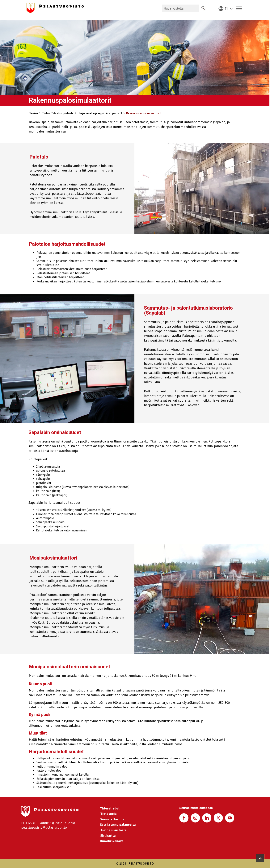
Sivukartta (108, 835)
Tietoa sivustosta (113, 830)
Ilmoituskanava (112, 841)
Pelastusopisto (141, 864)
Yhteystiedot (110, 808)
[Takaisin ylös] (260, 858)
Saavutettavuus (112, 819)
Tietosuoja (108, 814)
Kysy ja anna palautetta (118, 825)
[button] (226, 8)
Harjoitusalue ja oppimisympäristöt (100, 113)
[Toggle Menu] (239, 9)
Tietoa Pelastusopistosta (58, 113)
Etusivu (33, 113)
